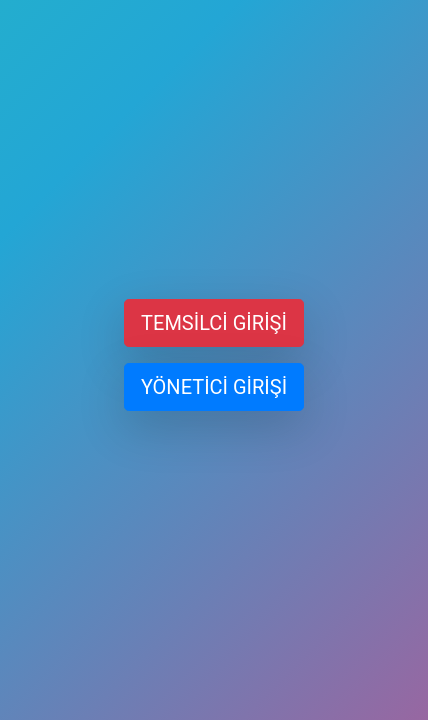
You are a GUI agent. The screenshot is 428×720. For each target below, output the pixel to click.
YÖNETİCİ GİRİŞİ (214, 387)
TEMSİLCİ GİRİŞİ (214, 323)
